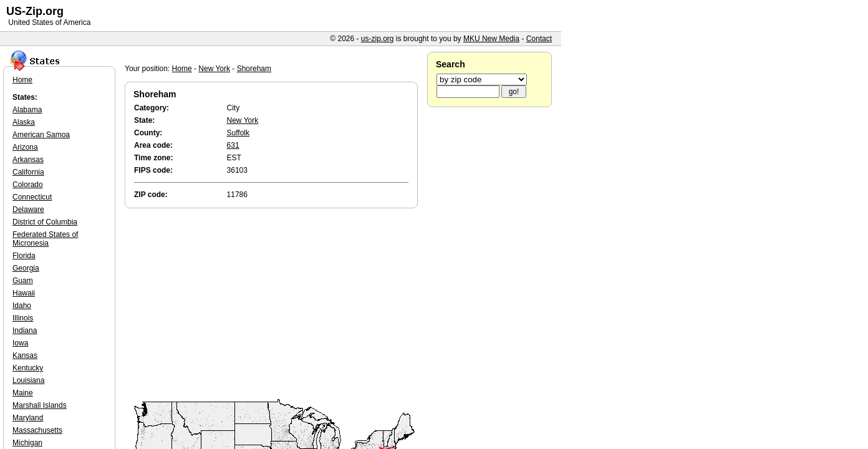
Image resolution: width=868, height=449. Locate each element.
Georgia (26, 268)
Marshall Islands (40, 405)
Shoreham (254, 69)
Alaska (24, 122)
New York (214, 69)
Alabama (27, 110)
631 (233, 145)
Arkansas (28, 160)
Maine (23, 393)
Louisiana (28, 380)
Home (182, 69)
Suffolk (238, 133)
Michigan (27, 443)
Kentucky (28, 368)
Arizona (25, 147)
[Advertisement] (274, 304)
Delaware (28, 210)
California (28, 172)
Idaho (22, 306)
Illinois (23, 318)
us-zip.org (378, 39)
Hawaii (24, 293)
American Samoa (41, 135)
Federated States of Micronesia (45, 239)
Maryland (28, 418)
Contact (539, 39)
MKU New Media (491, 39)
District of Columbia (45, 222)
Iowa (20, 343)
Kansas (25, 355)
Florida (24, 256)
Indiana (25, 331)
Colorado (28, 185)
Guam (23, 281)
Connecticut (32, 197)
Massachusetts (37, 430)
